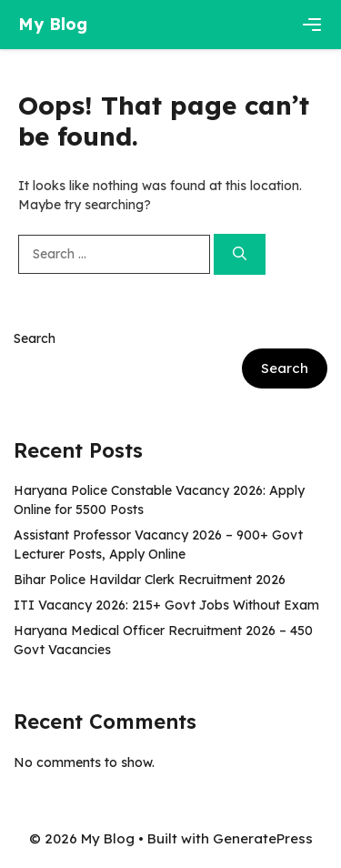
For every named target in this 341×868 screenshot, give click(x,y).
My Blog (53, 24)
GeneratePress (263, 838)
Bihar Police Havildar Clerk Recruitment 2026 (150, 580)
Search (35, 338)
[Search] (240, 254)
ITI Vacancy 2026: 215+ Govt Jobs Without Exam (166, 605)
